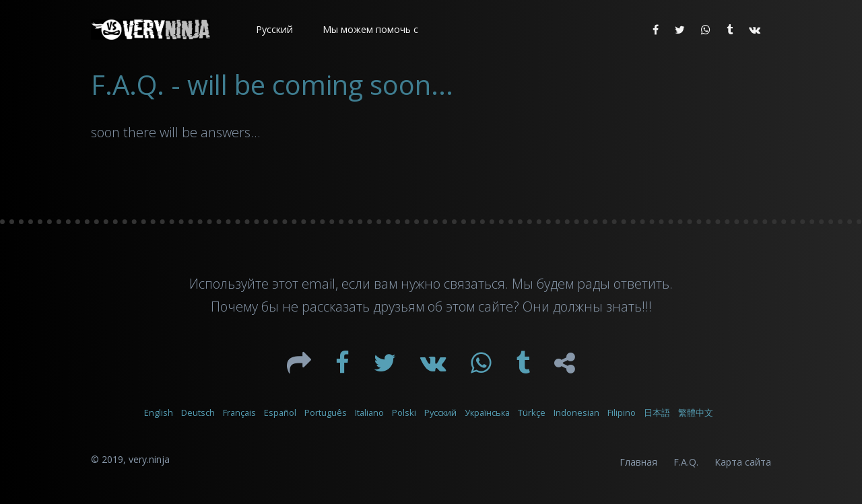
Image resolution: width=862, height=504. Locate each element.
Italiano (369, 412)
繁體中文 (696, 412)
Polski (404, 412)
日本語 (657, 412)
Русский (440, 412)
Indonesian (576, 412)
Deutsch (198, 412)
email (319, 284)
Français (239, 412)
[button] (273, 30)
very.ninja (149, 459)
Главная (638, 462)
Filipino (622, 412)
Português (326, 412)
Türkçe (532, 412)
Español (280, 412)
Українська (487, 412)
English (159, 412)
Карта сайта (743, 462)
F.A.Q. (686, 462)
